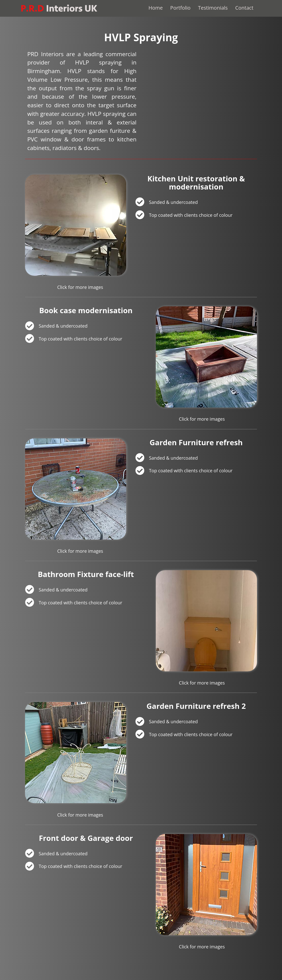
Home (156, 8)
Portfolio (180, 8)
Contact (244, 8)
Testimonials (213, 8)
